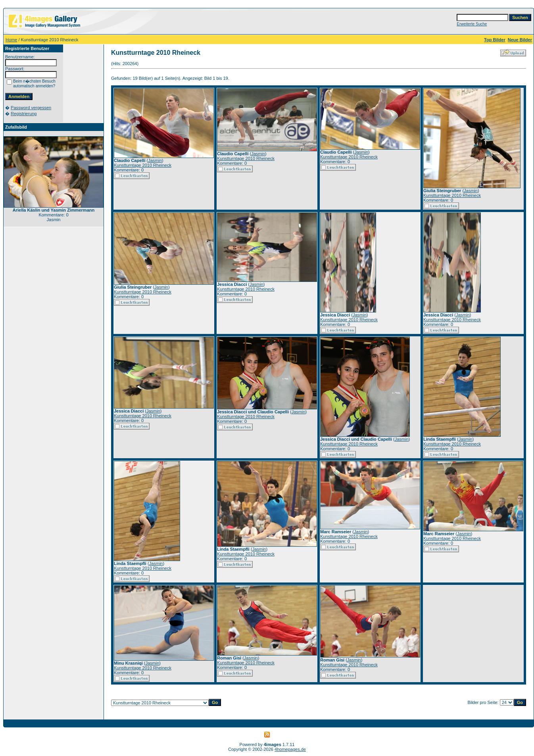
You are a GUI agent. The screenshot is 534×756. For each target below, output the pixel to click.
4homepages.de (290, 749)
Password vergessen (31, 108)
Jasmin (155, 160)
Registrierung (24, 114)
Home (11, 40)
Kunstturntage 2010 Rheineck (143, 165)
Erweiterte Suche (472, 24)
